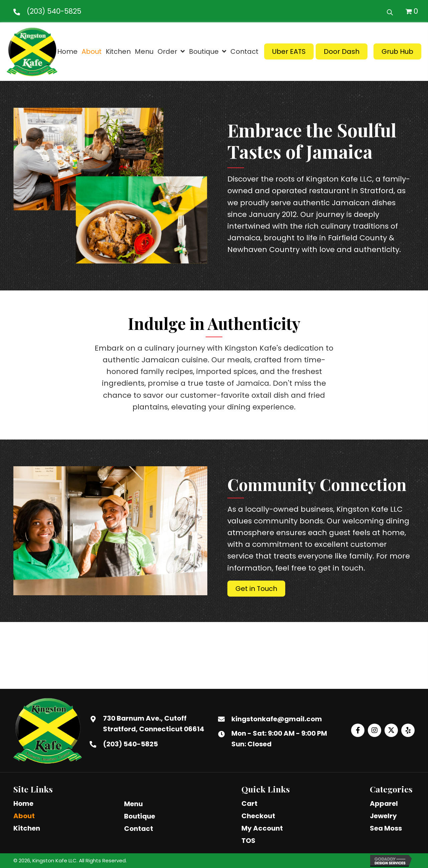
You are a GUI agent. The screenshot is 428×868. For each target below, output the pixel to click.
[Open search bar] (390, 11)
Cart (249, 803)
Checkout (258, 816)
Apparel (384, 803)
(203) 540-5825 (54, 11)
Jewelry (383, 816)
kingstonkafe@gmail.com (277, 719)
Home (23, 803)
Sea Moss (386, 828)
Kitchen (27, 828)
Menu (133, 804)
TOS (248, 841)
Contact (139, 829)
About (24, 816)
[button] (358, 730)
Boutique (140, 816)
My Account (262, 828)
